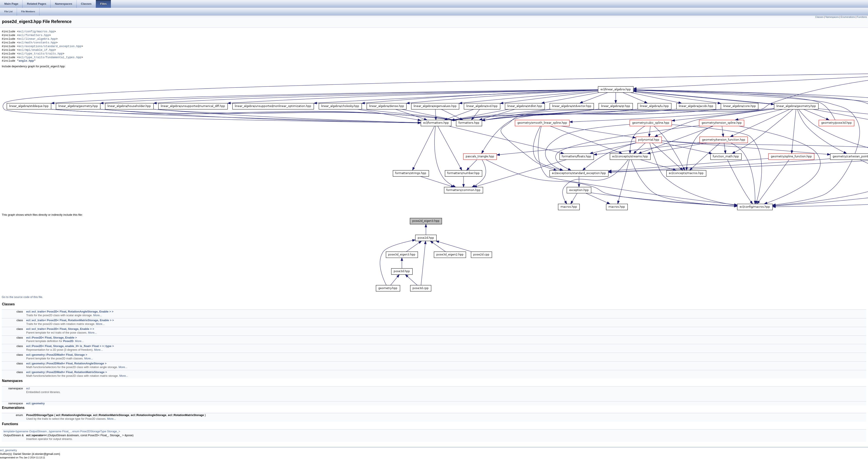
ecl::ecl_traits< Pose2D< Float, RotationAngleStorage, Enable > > (70, 312)
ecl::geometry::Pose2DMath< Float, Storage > (57, 355)
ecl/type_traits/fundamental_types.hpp (50, 58)
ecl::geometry (35, 403)
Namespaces (832, 17)
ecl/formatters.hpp (34, 35)
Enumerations (848, 17)
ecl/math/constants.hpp (37, 43)
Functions (862, 17)
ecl (28, 388)
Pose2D (68, 341)
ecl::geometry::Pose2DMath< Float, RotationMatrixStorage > (67, 372)
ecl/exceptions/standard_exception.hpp (50, 46)
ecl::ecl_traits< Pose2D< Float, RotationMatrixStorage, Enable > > (70, 320)
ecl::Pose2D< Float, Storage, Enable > (52, 338)
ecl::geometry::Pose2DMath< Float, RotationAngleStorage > (66, 363)
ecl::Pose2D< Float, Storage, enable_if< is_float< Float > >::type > (70, 346)
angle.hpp (26, 61)
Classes (819, 17)
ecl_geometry (8, 450)
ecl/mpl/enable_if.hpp (36, 50)
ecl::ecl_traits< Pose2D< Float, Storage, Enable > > (60, 329)
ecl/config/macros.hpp (36, 32)
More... (98, 315)
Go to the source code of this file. (22, 297)
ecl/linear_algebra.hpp (37, 39)
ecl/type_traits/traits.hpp (41, 54)
